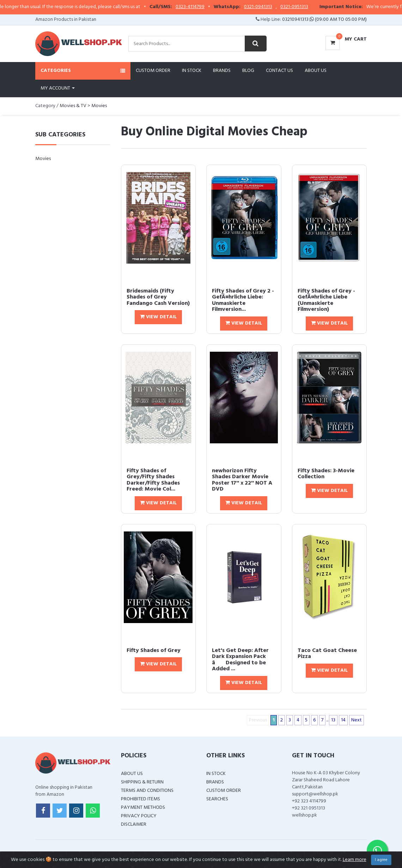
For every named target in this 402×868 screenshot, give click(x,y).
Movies (99, 106)
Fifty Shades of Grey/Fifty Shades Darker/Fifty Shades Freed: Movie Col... (153, 480)
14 (343, 720)
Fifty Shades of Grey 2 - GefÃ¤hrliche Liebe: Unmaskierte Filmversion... (243, 300)
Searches (217, 799)
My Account (58, 88)
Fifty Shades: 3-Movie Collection (326, 474)
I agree (381, 860)
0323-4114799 (206, 7)
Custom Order (153, 71)
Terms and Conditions (147, 791)
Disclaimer (134, 824)
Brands (222, 71)
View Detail (158, 317)
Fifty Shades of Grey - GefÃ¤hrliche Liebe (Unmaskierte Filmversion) (326, 300)
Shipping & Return (142, 782)
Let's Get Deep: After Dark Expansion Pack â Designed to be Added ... (240, 660)
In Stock (192, 71)
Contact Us (279, 71)
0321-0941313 (274, 7)
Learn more (355, 860)
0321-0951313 (310, 7)
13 (333, 720)
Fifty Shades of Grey (154, 651)
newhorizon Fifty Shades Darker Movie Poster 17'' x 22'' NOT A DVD (242, 480)
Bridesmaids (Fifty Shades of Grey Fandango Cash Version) (158, 297)
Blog (248, 71)
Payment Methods (143, 808)
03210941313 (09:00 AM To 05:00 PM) (324, 20)
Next (357, 720)
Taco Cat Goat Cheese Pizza (327, 654)
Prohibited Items (141, 799)
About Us (316, 71)
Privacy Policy (139, 816)
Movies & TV (73, 106)
